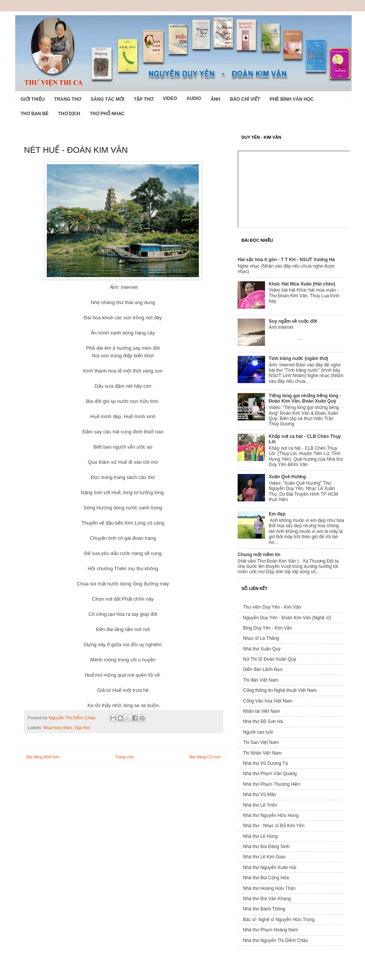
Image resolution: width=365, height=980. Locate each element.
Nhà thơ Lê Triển (260, 805)
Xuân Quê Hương (287, 477)
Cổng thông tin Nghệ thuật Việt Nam (280, 690)
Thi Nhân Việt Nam (262, 753)
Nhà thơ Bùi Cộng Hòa (266, 878)
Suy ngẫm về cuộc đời (293, 321)
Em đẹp (277, 514)
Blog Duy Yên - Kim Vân (267, 628)
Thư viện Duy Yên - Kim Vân (272, 607)
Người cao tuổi (258, 732)
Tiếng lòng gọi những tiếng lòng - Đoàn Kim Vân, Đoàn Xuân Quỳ (305, 398)
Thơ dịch (69, 114)
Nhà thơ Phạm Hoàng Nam (271, 930)
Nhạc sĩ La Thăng (261, 638)
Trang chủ (124, 757)
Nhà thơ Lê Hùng (260, 836)
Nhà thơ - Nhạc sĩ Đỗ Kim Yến (274, 826)
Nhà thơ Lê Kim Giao (264, 857)
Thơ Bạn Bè (35, 114)
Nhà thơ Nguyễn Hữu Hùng (271, 815)
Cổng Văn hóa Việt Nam (268, 701)
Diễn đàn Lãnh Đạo (263, 669)
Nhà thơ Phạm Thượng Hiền (272, 784)
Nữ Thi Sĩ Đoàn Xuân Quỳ (270, 659)
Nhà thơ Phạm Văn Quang (270, 774)
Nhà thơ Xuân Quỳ (262, 649)
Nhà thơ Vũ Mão (259, 794)
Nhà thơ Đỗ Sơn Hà (263, 722)
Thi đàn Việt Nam (261, 680)
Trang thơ (67, 99)
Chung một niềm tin (259, 555)
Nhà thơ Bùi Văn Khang (267, 899)
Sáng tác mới (107, 99)
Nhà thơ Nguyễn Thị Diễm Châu (275, 940)
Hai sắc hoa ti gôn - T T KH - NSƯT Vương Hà (286, 260)
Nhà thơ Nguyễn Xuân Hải (270, 867)
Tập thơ (144, 99)
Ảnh (215, 99)
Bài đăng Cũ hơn (205, 757)
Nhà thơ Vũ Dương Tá (265, 763)
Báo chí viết (245, 99)
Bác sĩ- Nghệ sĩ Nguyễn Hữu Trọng (279, 920)
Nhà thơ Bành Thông (264, 909)
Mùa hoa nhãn (58, 727)
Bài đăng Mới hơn (43, 757)
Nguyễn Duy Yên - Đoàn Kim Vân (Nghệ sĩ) (287, 618)
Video (170, 98)
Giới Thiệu (33, 99)
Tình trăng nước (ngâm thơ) (298, 358)
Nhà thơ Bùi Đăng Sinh (266, 847)
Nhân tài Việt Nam (262, 711)
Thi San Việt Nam (261, 742)
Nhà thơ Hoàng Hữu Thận (269, 888)
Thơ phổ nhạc (107, 114)
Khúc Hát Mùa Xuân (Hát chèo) (302, 284)
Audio (194, 98)
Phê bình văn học (292, 99)
